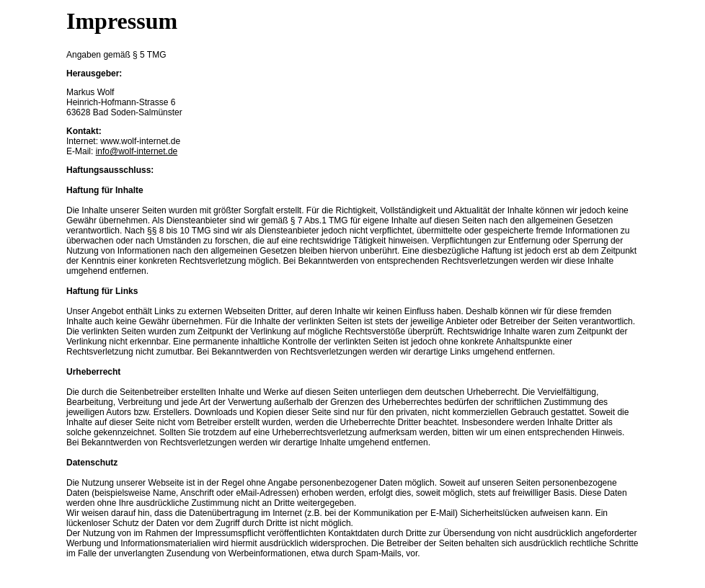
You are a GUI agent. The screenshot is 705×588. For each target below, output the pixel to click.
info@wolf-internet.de (137, 151)
